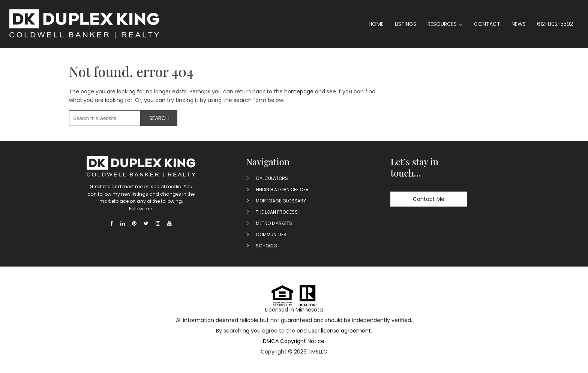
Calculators (272, 178)
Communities (271, 234)
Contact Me (429, 199)
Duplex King (84, 24)
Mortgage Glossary (281, 201)
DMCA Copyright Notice (294, 341)
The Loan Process (277, 212)
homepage (299, 91)
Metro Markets (274, 223)
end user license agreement (334, 331)
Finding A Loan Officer (282, 189)
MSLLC (319, 352)
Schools (266, 246)
